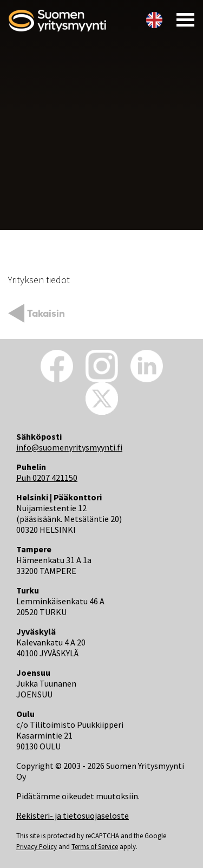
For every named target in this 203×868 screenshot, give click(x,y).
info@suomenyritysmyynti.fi (69, 447)
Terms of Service (95, 846)
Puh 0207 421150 (47, 478)
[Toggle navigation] (182, 19)
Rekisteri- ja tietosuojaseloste (73, 815)
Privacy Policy (37, 846)
